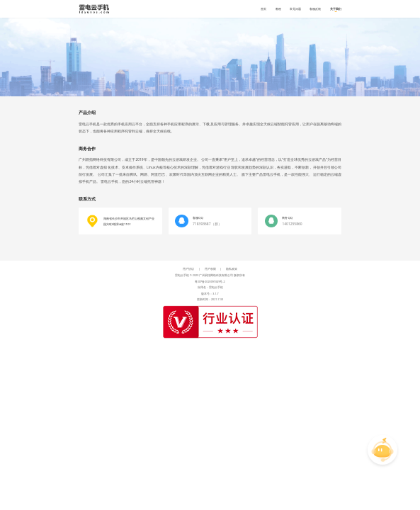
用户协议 (188, 269)
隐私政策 (232, 269)
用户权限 (210, 269)
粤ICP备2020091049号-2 (210, 282)
